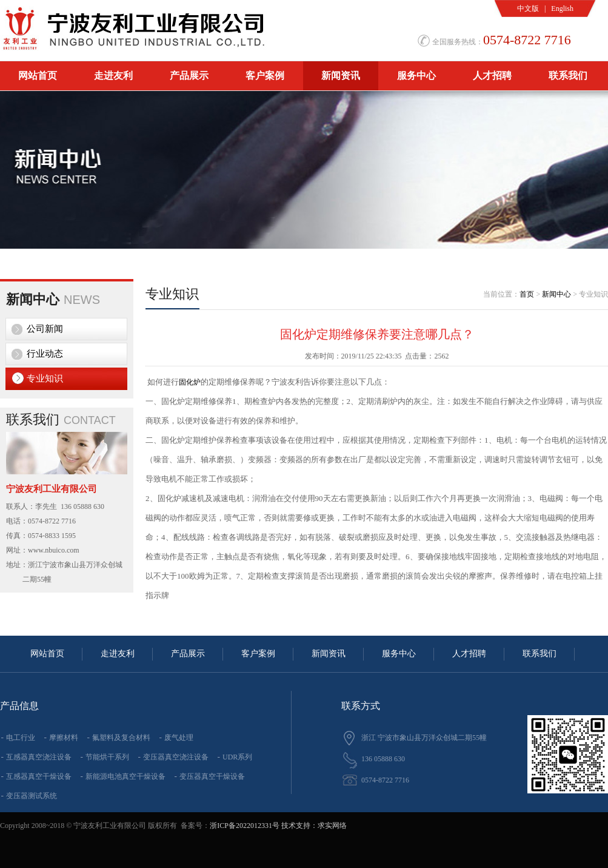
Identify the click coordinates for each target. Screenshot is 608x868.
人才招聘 (492, 76)
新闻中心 (556, 294)
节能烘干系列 (107, 757)
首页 (527, 294)
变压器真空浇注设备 (176, 757)
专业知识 (45, 378)
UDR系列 (237, 757)
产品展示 (189, 76)
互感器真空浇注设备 (39, 757)
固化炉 (190, 382)
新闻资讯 (341, 76)
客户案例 (265, 76)
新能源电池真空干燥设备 (125, 776)
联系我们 (568, 76)
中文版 (528, 8)
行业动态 (45, 354)
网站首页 (38, 76)
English (562, 8)
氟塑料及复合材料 (121, 738)
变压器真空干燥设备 (212, 776)
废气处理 (179, 738)
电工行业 (21, 738)
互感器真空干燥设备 (39, 776)
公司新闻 (45, 329)
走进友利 (113, 76)
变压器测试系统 (32, 796)
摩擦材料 (64, 738)
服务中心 (416, 76)
